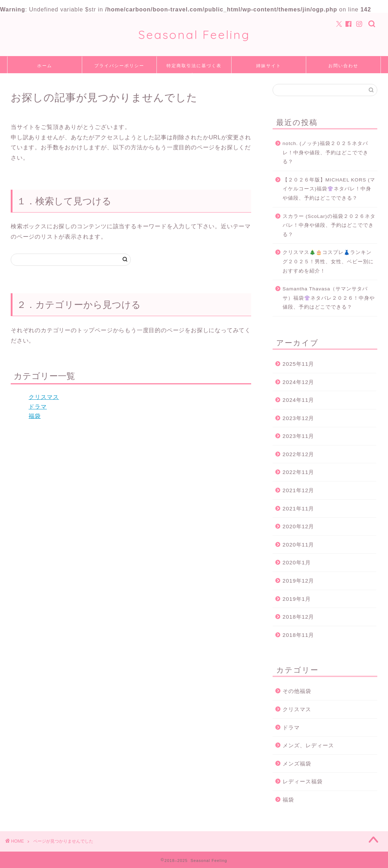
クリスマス (44, 397)
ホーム (45, 66)
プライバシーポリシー (119, 66)
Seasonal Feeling (194, 34)
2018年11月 (299, 635)
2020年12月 (299, 526)
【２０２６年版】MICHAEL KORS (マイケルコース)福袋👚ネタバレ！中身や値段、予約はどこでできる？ (329, 189)
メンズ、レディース (308, 745)
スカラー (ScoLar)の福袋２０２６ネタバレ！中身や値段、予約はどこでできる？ (329, 225)
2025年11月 (299, 364)
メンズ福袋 (297, 764)
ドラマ (38, 407)
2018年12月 (299, 617)
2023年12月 (299, 418)
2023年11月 (299, 436)
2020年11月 (299, 545)
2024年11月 (299, 400)
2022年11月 (299, 472)
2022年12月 (299, 454)
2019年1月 (297, 599)
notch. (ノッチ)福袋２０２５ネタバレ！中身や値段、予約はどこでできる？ (325, 153)
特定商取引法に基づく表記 (194, 68)
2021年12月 (299, 490)
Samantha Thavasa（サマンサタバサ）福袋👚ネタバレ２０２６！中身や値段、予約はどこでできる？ (329, 298)
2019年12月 (299, 581)
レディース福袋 (303, 781)
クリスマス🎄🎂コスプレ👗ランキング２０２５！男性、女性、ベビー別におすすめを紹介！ (328, 261)
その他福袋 (297, 691)
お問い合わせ (343, 66)
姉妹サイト (269, 66)
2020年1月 (297, 562)
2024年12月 (299, 382)
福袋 (35, 416)
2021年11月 (299, 508)
